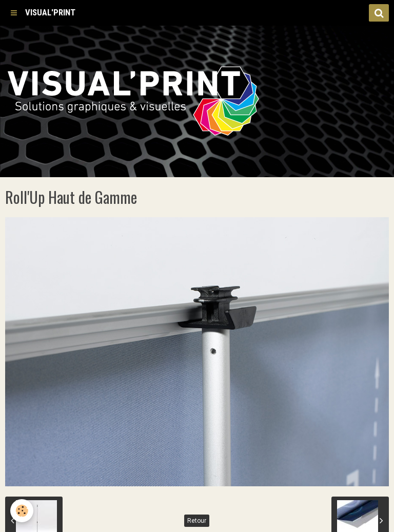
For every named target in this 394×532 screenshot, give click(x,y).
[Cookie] (22, 511)
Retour (197, 521)
